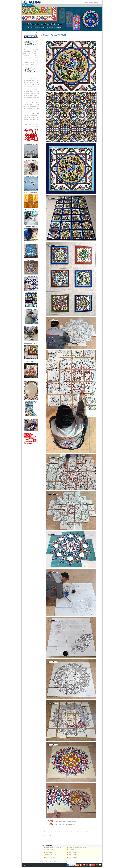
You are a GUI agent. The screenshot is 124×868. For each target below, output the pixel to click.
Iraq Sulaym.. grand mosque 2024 (31, 121)
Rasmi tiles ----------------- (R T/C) (31, 55)
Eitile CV (56, 862)
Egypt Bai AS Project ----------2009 (31, 82)
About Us (40, 862)
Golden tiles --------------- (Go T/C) (31, 59)
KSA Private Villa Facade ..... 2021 (31, 108)
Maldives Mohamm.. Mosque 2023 (31, 119)
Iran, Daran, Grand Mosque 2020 (31, 106)
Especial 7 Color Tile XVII (50, 856)
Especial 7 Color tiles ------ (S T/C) (31, 48)
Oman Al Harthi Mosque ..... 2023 (31, 117)
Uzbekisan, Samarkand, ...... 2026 (31, 127)
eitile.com (35, 866)
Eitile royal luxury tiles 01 (50, 851)
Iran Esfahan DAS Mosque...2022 (31, 110)
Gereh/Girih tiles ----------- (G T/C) (31, 57)
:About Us (96, 2)
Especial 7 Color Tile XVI (73, 854)
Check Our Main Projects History (31, 75)
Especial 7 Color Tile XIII (50, 854)
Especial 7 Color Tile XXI (73, 858)
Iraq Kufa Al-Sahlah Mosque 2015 (31, 95)
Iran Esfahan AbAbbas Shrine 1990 (31, 79)
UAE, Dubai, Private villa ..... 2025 (31, 125)
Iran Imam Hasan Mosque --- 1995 (31, 81)
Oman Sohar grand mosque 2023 (31, 116)
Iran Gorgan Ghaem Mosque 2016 (31, 97)
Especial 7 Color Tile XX (50, 858)
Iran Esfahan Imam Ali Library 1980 (31, 77)
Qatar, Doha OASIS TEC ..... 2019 (31, 105)
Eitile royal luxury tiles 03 (50, 853)
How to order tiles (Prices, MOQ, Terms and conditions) (35, 32)
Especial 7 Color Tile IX (73, 853)
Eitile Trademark (62, 862)
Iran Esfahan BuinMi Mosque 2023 (31, 114)
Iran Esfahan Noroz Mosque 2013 (31, 90)
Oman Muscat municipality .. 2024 (31, 123)
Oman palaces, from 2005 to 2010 (31, 84)
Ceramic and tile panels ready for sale (53, 848)
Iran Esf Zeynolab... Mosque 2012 (31, 88)
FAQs (77, 862)
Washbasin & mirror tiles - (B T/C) (31, 63)
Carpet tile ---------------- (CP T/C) (31, 61)
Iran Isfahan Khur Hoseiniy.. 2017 (31, 101)
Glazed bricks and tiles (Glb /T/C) (31, 65)
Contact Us (45, 862)
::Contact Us (91, 2)
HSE (74, 862)
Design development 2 (49, 849)
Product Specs (69, 862)
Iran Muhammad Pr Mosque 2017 (31, 99)
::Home (86, 2)
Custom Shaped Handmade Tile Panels (77, 848)
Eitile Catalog (51, 862)
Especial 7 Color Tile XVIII (74, 856)
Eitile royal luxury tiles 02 (73, 851)
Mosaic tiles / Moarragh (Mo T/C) (31, 50)
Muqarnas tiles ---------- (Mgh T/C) (31, 52)
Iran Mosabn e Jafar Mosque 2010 (31, 86)
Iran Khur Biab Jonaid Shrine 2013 (31, 94)
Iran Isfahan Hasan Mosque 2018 (31, 103)
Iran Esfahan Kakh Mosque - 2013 (31, 92)
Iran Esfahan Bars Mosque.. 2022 (31, 112)
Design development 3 (73, 849)
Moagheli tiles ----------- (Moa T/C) (31, 53)
